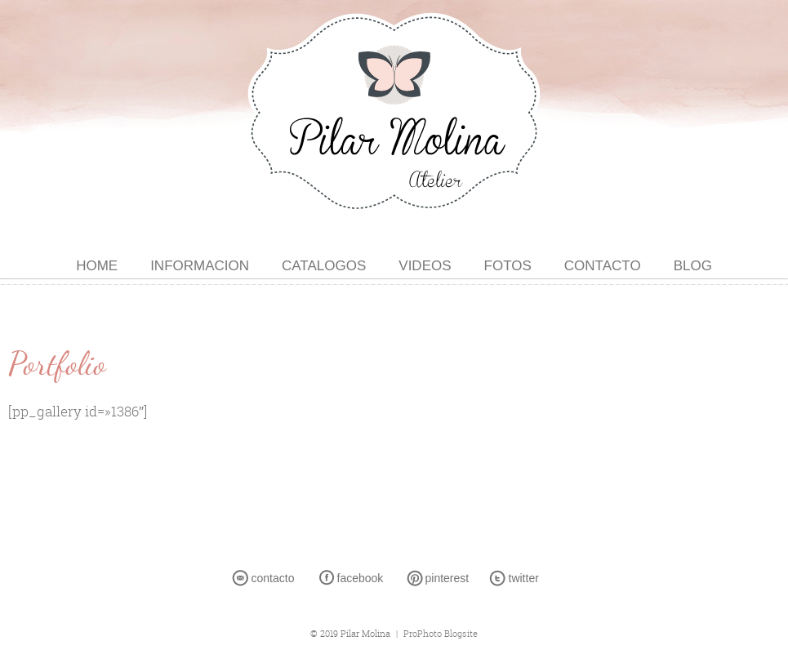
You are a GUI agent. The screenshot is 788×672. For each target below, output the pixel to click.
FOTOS (508, 266)
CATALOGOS (324, 266)
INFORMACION (200, 266)
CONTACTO (603, 266)
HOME (97, 266)
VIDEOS (425, 266)
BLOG (693, 266)
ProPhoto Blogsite (441, 633)
